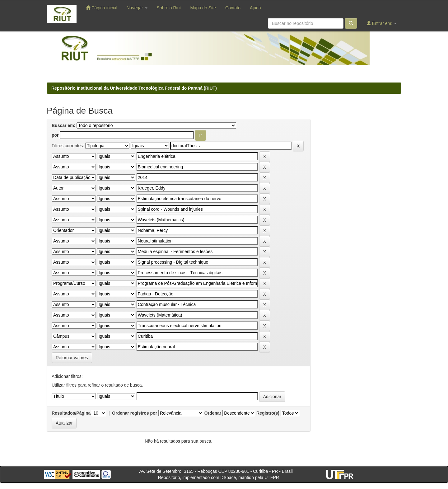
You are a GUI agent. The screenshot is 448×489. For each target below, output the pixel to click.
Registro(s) (268, 413)
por (55, 135)
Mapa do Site (203, 8)
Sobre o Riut (169, 8)
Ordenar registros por (135, 413)
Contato (233, 8)
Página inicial (101, 8)
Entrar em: (382, 23)
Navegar (137, 8)
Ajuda (255, 8)
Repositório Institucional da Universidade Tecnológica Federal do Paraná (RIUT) (134, 88)
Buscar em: (63, 125)
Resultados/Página (71, 413)
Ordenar (213, 413)
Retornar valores (72, 358)
